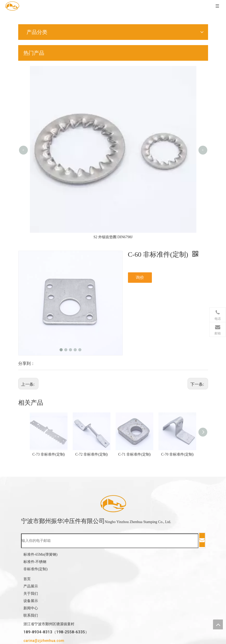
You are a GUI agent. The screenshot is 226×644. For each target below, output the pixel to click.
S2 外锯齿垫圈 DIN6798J (113, 237)
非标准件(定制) (35, 569)
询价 (140, 277)
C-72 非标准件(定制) (92, 454)
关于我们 (31, 594)
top (218, 624)
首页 (27, 579)
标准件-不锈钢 (35, 562)
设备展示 (31, 601)
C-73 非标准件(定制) (49, 454)
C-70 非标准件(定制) (177, 454)
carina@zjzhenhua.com (44, 641)
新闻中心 (31, 608)
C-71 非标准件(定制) (135, 454)
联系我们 (31, 615)
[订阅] (202, 540)
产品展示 (31, 586)
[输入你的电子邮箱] (110, 541)
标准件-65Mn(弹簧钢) (40, 554)
